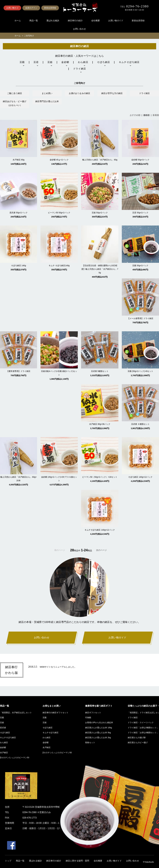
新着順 (156, 115)
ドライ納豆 (144, 93)
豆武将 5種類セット (100, 371)
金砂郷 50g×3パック (140, 160)
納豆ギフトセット (93, 713)
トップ (8, 861)
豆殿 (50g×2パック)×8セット (140, 371)
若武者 (3, 728)
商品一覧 (34, 20)
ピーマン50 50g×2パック (59, 213)
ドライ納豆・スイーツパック (141, 722)
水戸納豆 (4, 753)
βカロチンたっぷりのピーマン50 (15, 758)
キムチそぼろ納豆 (8, 738)
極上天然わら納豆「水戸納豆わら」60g (100, 160)
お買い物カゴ (12, 8)
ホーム (18, 20)
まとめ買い (47, 93)
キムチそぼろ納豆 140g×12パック (100, 530)
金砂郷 (3, 747)
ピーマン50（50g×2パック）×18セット (100, 477)
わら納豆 (4, 742)
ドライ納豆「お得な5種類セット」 (143, 728)
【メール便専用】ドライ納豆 (140, 318)
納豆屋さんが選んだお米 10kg (99, 728)
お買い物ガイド (116, 20)
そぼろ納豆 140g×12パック (140, 477)
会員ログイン (31, 8)
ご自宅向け (29, 36)
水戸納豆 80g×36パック (100, 424)
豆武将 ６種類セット (140, 424)
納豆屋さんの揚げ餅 (137, 738)
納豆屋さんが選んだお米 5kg (98, 733)
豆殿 (2, 718)
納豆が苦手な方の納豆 (112, 93)
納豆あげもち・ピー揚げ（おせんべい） (15, 103)
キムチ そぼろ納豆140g (59, 266)
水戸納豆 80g (19, 160)
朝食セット (90, 742)
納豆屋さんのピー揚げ (138, 742)
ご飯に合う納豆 (15, 93)
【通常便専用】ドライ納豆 (18, 371)
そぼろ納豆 (5, 733)
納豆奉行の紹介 (75, 20)
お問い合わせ (79, 29)
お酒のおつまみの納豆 (79, 93)
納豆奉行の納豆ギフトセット (56, 713)
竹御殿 (88, 718)
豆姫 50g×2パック (100, 213)
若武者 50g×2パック (19, 213)
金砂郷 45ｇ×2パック (59, 160)
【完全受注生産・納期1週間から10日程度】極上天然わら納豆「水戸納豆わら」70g (100, 269)
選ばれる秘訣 (53, 20)
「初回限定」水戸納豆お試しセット (16, 713)
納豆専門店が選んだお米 (47, 101)
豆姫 (2, 722)
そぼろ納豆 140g (19, 266)
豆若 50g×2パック (140, 213)
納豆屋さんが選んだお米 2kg (98, 738)
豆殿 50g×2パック (140, 266)
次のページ (101, 550)
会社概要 (96, 20)
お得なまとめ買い (52, 706)
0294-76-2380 (137, 6)
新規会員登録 (50, 8)
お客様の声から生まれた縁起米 (99, 722)
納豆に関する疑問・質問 (77, 861)
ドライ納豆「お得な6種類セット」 (143, 733)
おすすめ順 (135, 115)
